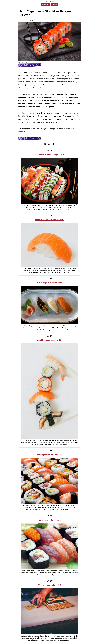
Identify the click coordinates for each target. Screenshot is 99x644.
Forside (45, 4)
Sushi (55, 4)
